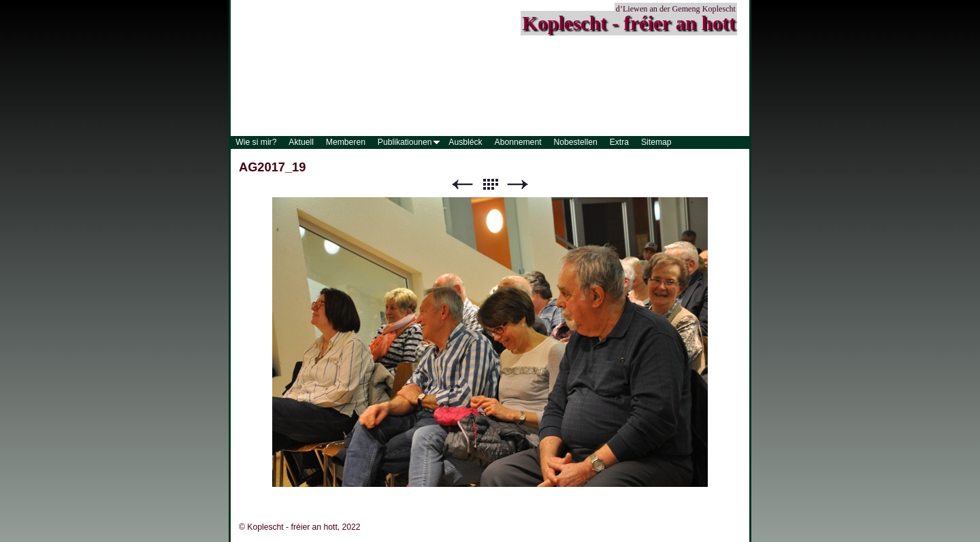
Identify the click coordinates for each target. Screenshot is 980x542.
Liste (490, 185)
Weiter (518, 185)
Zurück (462, 185)
